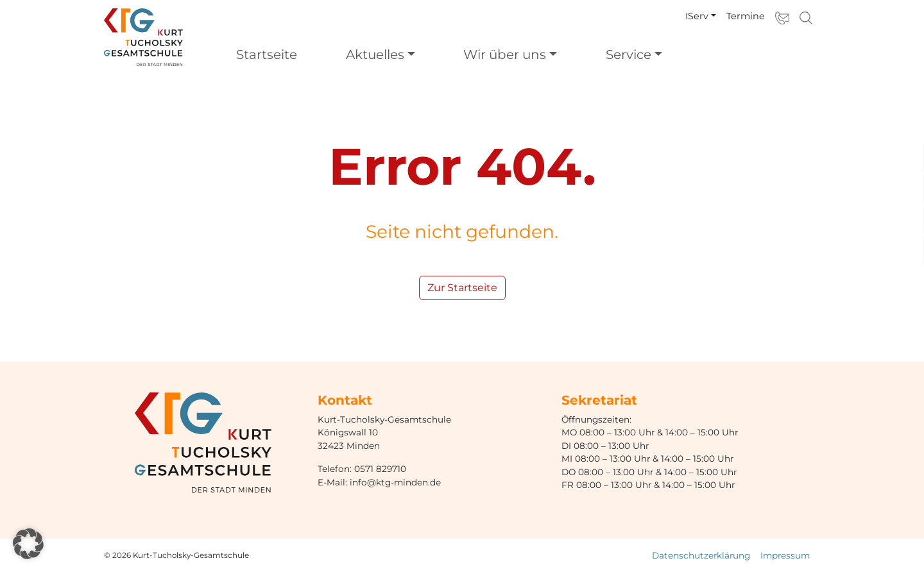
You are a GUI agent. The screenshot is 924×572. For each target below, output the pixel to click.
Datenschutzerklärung (701, 555)
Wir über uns (505, 55)
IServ (697, 16)
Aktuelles (375, 55)
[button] (28, 544)
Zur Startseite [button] (462, 288)
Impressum (785, 555)
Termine (746, 16)
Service (629, 55)
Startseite (267, 55)
